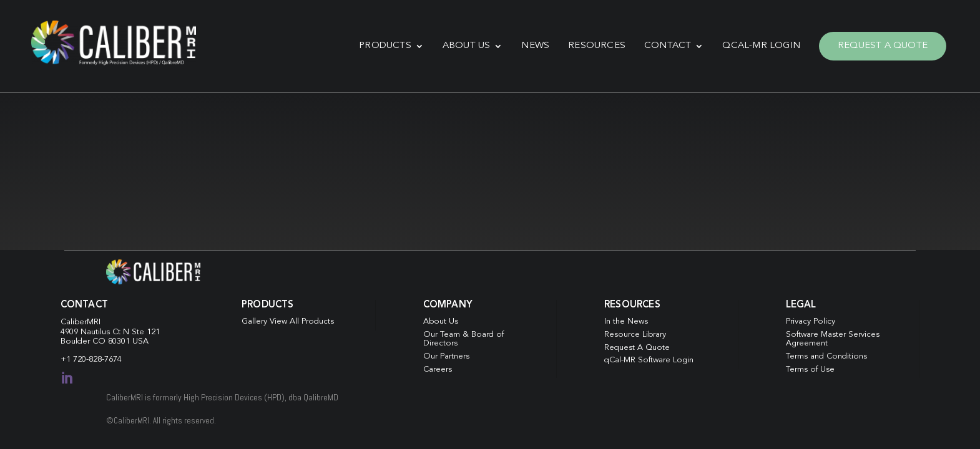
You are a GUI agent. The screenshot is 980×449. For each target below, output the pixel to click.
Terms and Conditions (826, 356)
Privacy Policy (811, 321)
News (535, 46)
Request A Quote (883, 46)
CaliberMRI (81, 322)
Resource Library (635, 335)
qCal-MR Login (761, 46)
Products (385, 46)
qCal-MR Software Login (649, 360)
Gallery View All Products (288, 321)
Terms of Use (810, 369)
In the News (626, 321)
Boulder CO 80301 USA (105, 341)
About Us (467, 46)
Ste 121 (146, 332)
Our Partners (446, 356)
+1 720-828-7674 (91, 360)
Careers (438, 369)
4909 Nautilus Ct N (96, 332)
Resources (597, 46)
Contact (668, 46)
